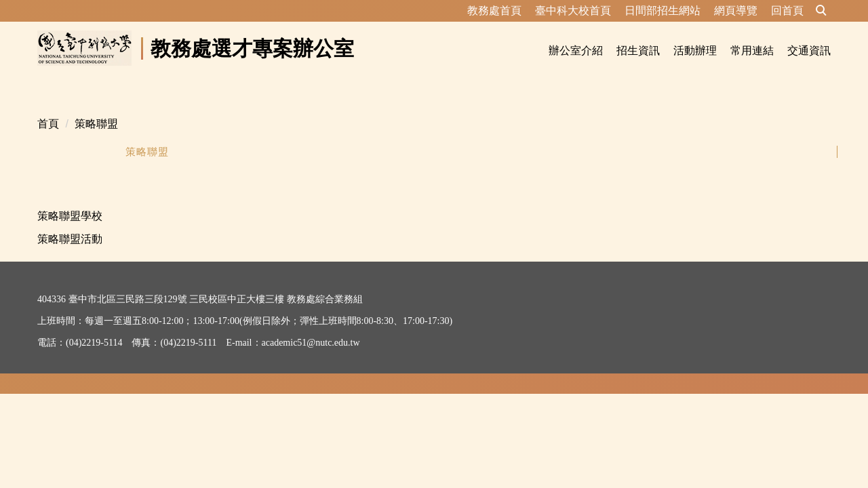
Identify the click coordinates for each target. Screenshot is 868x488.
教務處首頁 (494, 11)
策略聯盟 (96, 107)
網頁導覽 (736, 11)
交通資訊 (809, 50)
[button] (821, 11)
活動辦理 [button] (695, 50)
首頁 (48, 107)
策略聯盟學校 (70, 200)
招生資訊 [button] (638, 50)
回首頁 (787, 11)
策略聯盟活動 (70, 223)
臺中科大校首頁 (573, 11)
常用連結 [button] (752, 50)
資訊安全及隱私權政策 (85, 361)
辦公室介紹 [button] (576, 50)
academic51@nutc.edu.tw (311, 326)
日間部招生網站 (663, 11)
